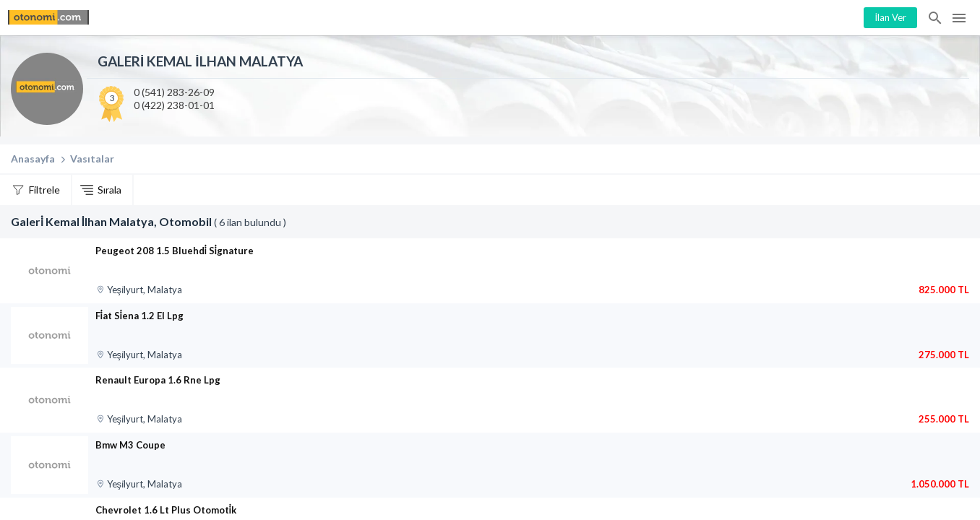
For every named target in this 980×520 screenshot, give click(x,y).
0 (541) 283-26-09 (174, 92)
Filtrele (44, 190)
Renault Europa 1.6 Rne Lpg (158, 380)
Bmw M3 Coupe (130, 445)
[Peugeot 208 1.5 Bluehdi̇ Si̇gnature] (50, 271)
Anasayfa (33, 159)
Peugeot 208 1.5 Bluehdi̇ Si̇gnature (175, 251)
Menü (959, 18)
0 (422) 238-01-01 (174, 105)
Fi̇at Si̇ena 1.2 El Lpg (139, 316)
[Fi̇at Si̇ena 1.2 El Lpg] (50, 336)
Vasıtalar (92, 159)
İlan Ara (936, 18)
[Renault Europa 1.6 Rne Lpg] (50, 400)
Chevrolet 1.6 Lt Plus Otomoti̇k (166, 510)
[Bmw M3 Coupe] (50, 465)
